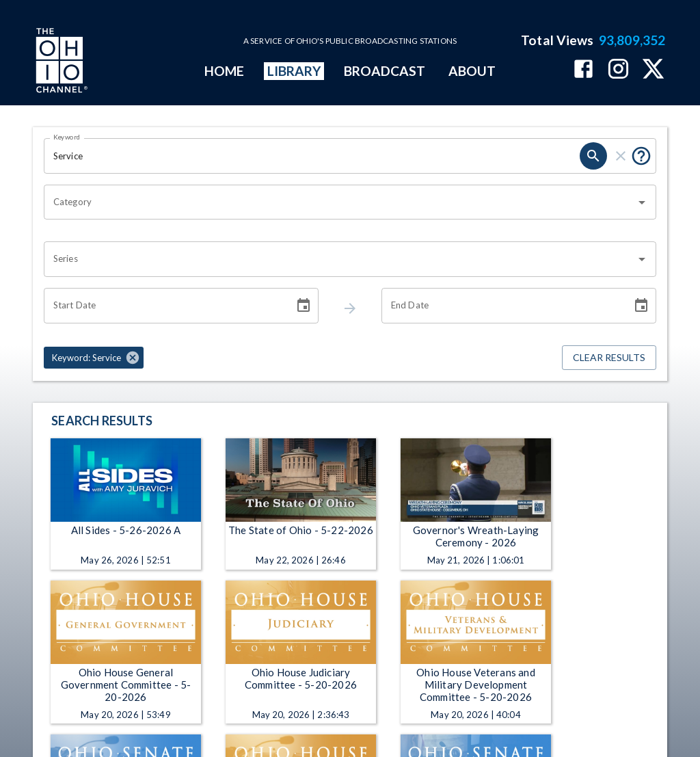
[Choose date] (304, 306)
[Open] (642, 202)
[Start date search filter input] (164, 306)
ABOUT (472, 71)
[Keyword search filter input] (312, 156)
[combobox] (340, 202)
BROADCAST (385, 71)
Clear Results (609, 358)
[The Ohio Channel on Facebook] (583, 70)
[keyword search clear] (621, 156)
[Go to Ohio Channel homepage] (60, 62)
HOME (224, 71)
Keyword (67, 137)
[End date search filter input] (502, 306)
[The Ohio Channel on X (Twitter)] (653, 70)
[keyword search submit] (593, 156)
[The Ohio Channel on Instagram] (618, 70)
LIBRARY (294, 71)
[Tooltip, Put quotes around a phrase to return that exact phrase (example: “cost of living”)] (641, 156)
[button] (94, 358)
